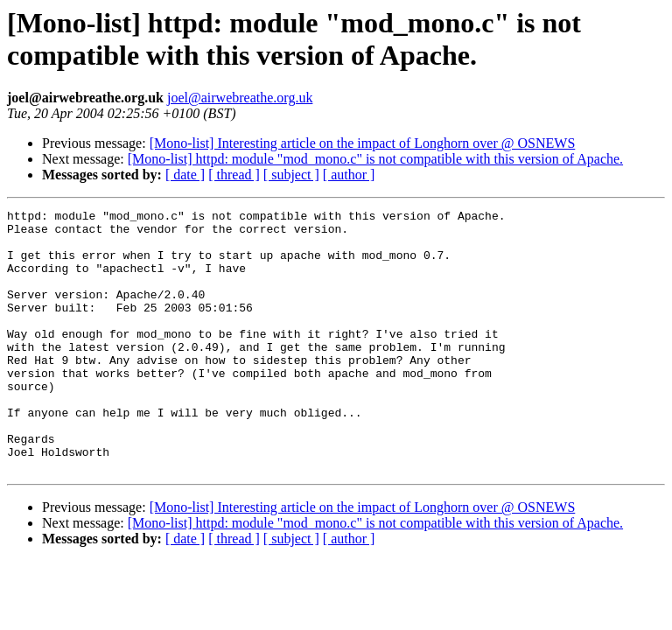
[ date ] (185, 175)
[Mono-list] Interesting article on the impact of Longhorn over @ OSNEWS (363, 143)
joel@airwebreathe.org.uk (240, 98)
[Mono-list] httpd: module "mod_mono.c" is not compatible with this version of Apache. (375, 159)
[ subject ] (291, 175)
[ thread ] (234, 175)
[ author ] (349, 175)
